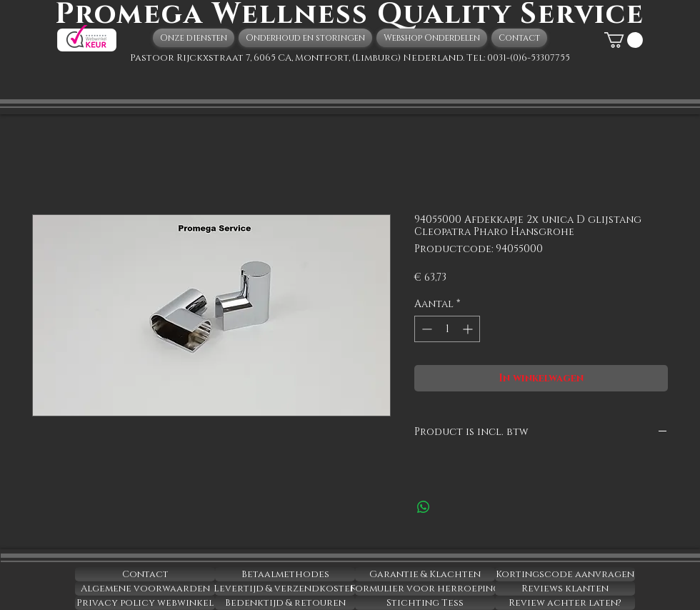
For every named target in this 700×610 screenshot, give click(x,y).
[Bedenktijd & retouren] (285, 603)
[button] (624, 40)
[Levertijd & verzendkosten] (285, 589)
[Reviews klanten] (565, 589)
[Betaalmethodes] (285, 574)
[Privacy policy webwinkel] (145, 603)
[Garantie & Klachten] (425, 574)
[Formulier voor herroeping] (425, 589)
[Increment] (469, 329)
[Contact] (145, 574)
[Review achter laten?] (565, 603)
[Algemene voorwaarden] (145, 589)
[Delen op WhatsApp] (424, 507)
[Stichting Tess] (425, 603)
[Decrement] (425, 329)
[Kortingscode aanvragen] (565, 574)
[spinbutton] (447, 329)
